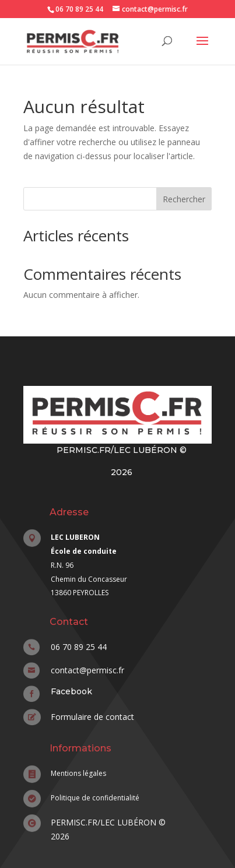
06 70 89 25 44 (79, 9)
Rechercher (184, 199)
